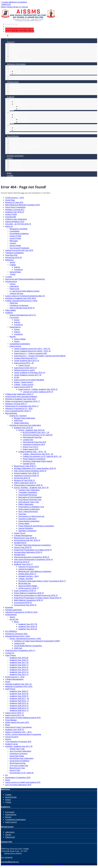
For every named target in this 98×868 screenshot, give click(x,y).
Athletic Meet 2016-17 (27, 574)
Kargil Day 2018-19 (22, 562)
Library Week (24, 523)
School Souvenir (12, 737)
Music (16, 622)
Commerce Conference (19, 305)
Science (17, 267)
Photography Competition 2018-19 (28, 485)
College (13, 265)
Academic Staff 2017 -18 (19, 698)
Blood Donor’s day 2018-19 (25, 466)
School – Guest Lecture (23, 382)
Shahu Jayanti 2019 (31, 449)
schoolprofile (11, 217)
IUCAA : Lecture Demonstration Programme (23, 734)
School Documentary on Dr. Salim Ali (38, 435)
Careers (13, 243)
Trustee (9, 277)
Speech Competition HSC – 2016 (18, 732)
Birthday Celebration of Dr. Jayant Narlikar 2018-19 (35, 468)
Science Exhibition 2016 (15, 222)
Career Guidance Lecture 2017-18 (28, 375)
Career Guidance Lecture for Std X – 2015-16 (32, 349)
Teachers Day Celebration (29, 490)
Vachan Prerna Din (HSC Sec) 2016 (19, 250)
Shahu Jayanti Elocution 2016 (17, 722)
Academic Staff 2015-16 (19, 703)
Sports (12, 617)
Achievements (11, 615)
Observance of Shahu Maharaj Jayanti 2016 (23, 718)
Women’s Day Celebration (25, 418)
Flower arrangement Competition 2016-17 (22, 401)
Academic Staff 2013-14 (19, 708)
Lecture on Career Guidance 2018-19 (38, 392)
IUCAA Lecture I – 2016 (15, 198)
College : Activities (26, 579)
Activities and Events (15, 156)
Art (7, 775)
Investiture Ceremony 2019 (34, 444)
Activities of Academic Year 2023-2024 (20, 298)
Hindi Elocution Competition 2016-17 (20, 650)
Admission (9, 260)
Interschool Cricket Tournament (18, 727)
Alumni (8, 26)
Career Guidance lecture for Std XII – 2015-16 (32, 351)
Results (13, 337)
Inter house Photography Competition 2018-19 (33, 559)
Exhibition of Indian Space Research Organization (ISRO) (37, 641)
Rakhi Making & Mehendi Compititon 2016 (23, 205)
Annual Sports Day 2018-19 (25, 605)
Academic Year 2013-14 (19, 672)
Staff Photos (10, 689)
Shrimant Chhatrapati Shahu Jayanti (37, 461)
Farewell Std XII (29, 464)
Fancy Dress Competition (15, 207)
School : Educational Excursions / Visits (25, 639)
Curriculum (14, 317)
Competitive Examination (21, 133)
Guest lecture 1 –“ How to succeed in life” (31, 353)
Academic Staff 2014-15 (19, 706)
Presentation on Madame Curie (31, 507)
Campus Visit (19, 643)
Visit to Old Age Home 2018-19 (22, 308)
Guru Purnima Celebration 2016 (18, 785)
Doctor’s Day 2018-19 (23, 547)
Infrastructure (11, 281)
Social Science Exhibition (20, 761)
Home (8, 682)
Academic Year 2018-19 (15, 212)
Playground (14, 289)
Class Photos (11, 655)
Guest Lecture (15, 346)
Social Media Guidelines (21, 61)
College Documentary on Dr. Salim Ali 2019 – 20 (42, 456)
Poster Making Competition (34, 459)
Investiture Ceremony (19, 754)
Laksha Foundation (26, 569)
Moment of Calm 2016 (14, 202)
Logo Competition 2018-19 (25, 591)
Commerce (20, 74)
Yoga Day (22, 514)
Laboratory (14, 286)
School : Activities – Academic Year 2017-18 (31, 488)
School (12, 262)
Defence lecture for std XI (24, 370)
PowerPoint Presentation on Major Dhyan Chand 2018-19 (38, 598)
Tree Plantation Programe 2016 (18, 742)
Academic (9, 313)
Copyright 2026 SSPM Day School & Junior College (21, 864)
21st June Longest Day (19, 766)
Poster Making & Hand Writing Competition (36, 526)
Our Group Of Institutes (19, 248)
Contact (10, 175)
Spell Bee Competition (27, 531)
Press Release (11, 720)
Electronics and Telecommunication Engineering (25, 279)
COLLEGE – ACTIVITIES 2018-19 (18, 224)
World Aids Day (25, 583)
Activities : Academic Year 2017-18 (19, 746)
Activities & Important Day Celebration (25, 425)
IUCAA (17, 377)
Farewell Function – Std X (28, 576)
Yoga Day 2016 (11, 255)
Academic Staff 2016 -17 (19, 701)
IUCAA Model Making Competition (28, 646)
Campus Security (18, 94)
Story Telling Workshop (28, 511)
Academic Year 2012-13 (19, 674)
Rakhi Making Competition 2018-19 (28, 600)
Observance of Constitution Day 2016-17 (22, 406)
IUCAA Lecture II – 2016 (15, 677)
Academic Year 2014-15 (19, 670)
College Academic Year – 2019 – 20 (32, 452)
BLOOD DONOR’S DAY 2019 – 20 (36, 432)
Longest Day (28, 440)
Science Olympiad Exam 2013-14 (23, 315)
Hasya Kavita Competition (29, 521)
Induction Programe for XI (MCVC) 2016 (21, 612)
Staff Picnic (18, 420)
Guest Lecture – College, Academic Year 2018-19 (38, 389)
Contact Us (10, 653)
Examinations (15, 327)
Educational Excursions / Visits (18, 636)
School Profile (15, 238)
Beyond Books (11, 413)
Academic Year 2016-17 (23, 564)
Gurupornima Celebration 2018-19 (28, 552)
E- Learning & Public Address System (26, 89)
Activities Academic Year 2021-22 (18, 684)
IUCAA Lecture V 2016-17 (29, 588)
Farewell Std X (20, 555)
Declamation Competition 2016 (18, 777)
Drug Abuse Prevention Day (30, 500)
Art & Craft (14, 619)
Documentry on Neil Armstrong (31, 516)
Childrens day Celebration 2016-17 (19, 394)
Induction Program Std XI (29, 567)
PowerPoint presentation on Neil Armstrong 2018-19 (36, 595)
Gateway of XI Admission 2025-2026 (20, 31)
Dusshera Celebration (27, 519)
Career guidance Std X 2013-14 (26, 361)
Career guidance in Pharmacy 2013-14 (29, 373)
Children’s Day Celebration (16, 219)
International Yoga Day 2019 (34, 442)
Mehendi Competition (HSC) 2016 (19, 686)
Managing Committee (19, 229)
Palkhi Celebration (26, 504)
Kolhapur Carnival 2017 (15, 210)
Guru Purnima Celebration (20, 751)
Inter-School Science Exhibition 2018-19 (30, 471)
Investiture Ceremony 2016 (16, 634)
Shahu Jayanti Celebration (29, 509)
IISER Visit (14, 303)
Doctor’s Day (15, 770)
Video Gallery (17, 170)
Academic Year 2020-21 (19, 691)
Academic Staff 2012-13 (19, 710)
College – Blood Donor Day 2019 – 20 (38, 454)
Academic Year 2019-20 (23, 428)
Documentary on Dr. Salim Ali (22, 773)
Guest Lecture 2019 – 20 (24, 363)
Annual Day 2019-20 (13, 257)
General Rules (15, 272)
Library (13, 284)
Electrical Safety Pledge (28, 586)
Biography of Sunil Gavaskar (30, 497)
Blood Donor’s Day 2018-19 (25, 538)
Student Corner (12, 24)
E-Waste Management (23, 535)
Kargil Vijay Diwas (17, 756)
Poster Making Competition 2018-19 (29, 593)
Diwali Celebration (21, 423)
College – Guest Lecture (24, 384)
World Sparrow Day (18, 763)
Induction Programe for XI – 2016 (19, 408)
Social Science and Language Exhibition (21, 396)
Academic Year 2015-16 (19, 667)
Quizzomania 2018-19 (23, 603)
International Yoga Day (32, 437)
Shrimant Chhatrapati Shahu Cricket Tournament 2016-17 (42, 581)
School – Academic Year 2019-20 (31, 430)
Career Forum (24, 365)
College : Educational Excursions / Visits (21, 301)
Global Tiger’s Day (17, 749)
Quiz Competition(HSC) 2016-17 (18, 411)
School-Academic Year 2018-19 (26, 473)
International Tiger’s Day (29, 502)
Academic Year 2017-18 (28, 624)
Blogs (8, 725)
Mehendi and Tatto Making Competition (35, 571)
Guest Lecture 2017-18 (14, 715)
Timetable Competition (28, 492)
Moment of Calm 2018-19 (24, 480)
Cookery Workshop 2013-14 (25, 358)
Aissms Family (15, 246)
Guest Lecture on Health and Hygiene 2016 (23, 782)
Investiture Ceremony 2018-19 (26, 476)
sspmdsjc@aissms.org (10, 862)
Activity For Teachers (20, 153)
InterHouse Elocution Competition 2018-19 (32, 557)
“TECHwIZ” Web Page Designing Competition (33, 545)
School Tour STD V (30, 447)
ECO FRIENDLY (11, 631)
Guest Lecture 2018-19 (23, 387)
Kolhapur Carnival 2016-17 (16, 404)
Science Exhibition (26, 528)
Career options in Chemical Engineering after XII (25, 296)
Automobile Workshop (28, 495)
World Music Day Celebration (22, 758)
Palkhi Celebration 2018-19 (25, 483)
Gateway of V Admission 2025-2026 (20, 29)
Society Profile (11, 214)
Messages (14, 241)
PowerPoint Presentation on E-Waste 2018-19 (33, 550)
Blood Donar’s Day (17, 768)
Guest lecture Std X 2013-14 (25, 368)
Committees (15, 231)
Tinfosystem (59, 864)
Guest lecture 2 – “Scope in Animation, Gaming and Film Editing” (40, 356)
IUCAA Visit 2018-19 (22, 478)
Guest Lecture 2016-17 (14, 713)
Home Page (10, 200)
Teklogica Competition (15, 253)
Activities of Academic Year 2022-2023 (20, 399)
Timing (14, 79)
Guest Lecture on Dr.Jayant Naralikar (29, 380)
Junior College (21, 130)
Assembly (9, 607)
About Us (9, 226)
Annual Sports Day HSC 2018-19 (27, 540)
